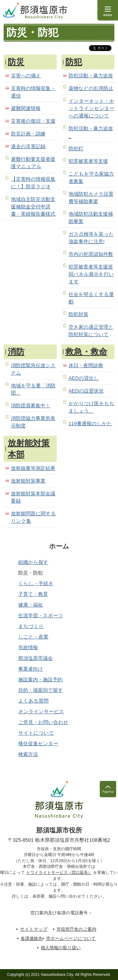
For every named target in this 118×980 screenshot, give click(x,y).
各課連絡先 (32, 938)
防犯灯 (76, 149)
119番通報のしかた (90, 423)
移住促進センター (38, 743)
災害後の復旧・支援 (33, 121)
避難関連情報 (26, 108)
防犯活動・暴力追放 (91, 76)
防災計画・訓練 (28, 134)
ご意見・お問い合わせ (43, 722)
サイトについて (36, 733)
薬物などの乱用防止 (91, 88)
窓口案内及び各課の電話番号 (59, 913)
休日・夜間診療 (86, 365)
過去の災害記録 (28, 146)
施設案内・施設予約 (40, 680)
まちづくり (31, 626)
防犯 (74, 62)
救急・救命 (86, 352)
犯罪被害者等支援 (88, 161)
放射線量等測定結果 (33, 468)
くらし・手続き (36, 583)
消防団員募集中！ (31, 406)
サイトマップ (34, 929)
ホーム (59, 546)
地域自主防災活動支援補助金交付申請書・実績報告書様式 (33, 207)
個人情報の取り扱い (61, 948)
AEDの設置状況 (86, 391)
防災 (16, 62)
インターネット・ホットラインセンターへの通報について (91, 108)
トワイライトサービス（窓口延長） (59, 872)
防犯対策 (78, 314)
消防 (16, 352)
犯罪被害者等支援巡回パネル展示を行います (91, 274)
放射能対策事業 (28, 481)
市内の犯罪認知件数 (91, 254)
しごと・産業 (33, 637)
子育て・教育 (33, 594)
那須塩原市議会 (35, 658)
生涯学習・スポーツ (41, 615)
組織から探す (33, 562)
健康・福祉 (31, 605)
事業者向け (31, 669)
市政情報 (28, 647)
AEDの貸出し (84, 378)
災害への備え (26, 76)
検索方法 (28, 754)
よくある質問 (33, 701)
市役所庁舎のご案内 (76, 929)
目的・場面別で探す (41, 690)
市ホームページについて (71, 938)
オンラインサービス (41, 711)
